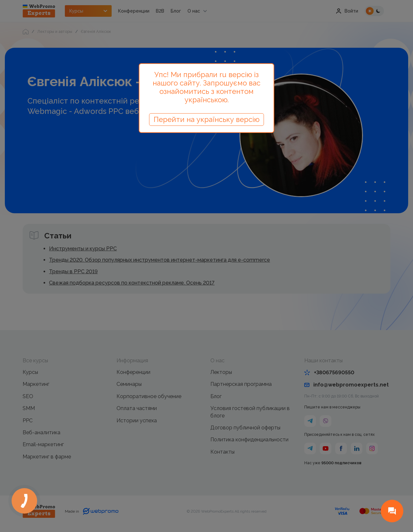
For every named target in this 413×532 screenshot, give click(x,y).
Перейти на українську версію (206, 119)
